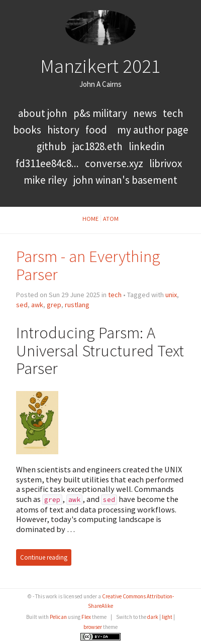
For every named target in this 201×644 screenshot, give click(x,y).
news (145, 113)
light (167, 617)
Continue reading (44, 557)
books (27, 130)
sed (22, 305)
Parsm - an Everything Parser (88, 265)
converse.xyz (114, 163)
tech (173, 113)
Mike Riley (45, 180)
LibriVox (166, 163)
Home (90, 219)
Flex (86, 617)
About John (44, 113)
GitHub (52, 146)
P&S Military (101, 113)
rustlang (77, 305)
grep (54, 305)
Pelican (58, 617)
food (96, 130)
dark (153, 617)
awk (37, 305)
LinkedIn (147, 146)
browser (93, 627)
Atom (111, 219)
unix (171, 295)
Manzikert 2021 (100, 66)
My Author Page (153, 130)
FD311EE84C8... (47, 163)
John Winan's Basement (125, 180)
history (63, 130)
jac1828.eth (97, 146)
